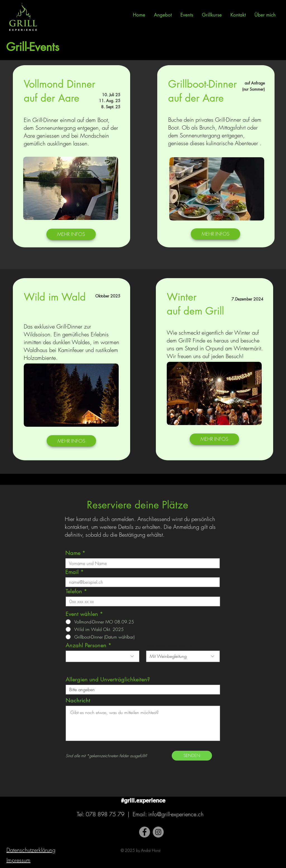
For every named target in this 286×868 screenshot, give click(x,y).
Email (72, 572)
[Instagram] (158, 832)
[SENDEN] (192, 756)
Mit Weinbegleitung (170, 645)
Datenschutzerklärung (31, 850)
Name (73, 553)
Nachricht (78, 700)
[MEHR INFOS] (71, 234)
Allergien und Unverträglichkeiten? (108, 679)
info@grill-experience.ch (176, 814)
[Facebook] (145, 832)
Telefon (74, 591)
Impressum (18, 860)
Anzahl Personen (86, 645)
